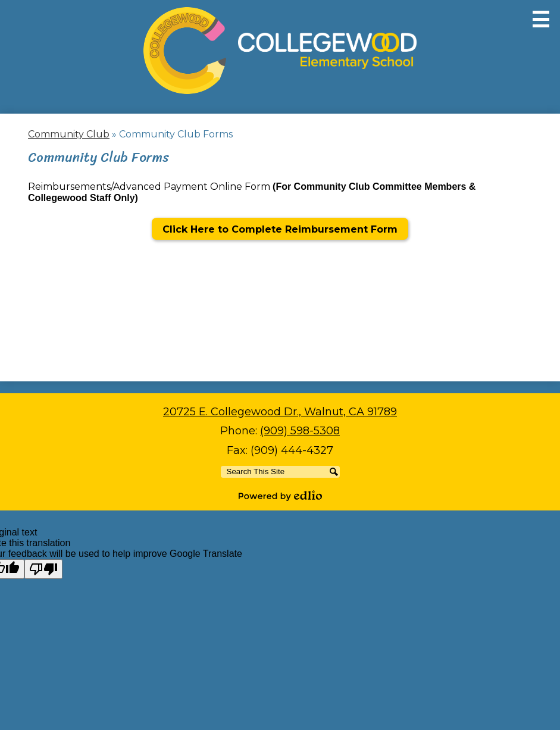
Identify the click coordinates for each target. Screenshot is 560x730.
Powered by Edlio (280, 496)
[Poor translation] (43, 569)
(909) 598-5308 (300, 431)
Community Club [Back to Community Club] (69, 134)
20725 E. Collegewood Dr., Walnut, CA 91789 (280, 412)
